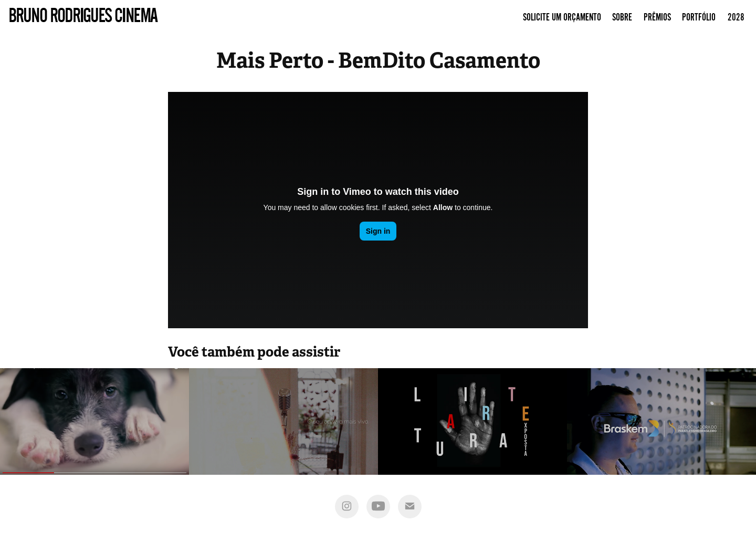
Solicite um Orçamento (562, 17)
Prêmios (657, 17)
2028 (736, 17)
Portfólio (699, 17)
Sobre (622, 17)
